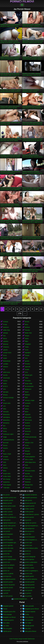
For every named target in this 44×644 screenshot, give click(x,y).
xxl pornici (28, 593)
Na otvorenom (29, 386)
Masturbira (6, 420)
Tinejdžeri (28, 344)
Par (4, 400)
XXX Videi (28, 623)
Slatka (27, 339)
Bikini (5, 471)
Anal (26, 358)
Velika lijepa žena (30, 462)
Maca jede (28, 417)
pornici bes (6, 537)
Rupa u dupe (7, 454)
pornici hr (28, 554)
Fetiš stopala (7, 485)
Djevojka (6, 392)
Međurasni (28, 389)
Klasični (5, 448)
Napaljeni (28, 353)
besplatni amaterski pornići (32, 495)
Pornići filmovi (22, 2)
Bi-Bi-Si (5, 386)
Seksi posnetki (29, 606)
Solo (4, 389)
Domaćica (6, 423)
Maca (26, 324)
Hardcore (6, 327)
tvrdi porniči (7, 590)
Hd (4, 369)
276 (20, 314)
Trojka (27, 347)
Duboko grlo (29, 375)
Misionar (6, 344)
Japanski (28, 367)
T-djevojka (6, 488)
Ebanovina (6, 414)
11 (41, 309)
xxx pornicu (28, 596)
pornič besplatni (8, 534)
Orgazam (28, 414)
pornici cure (28, 545)
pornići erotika (7, 551)
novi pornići (7, 531)
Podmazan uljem (8, 434)
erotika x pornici (8, 514)
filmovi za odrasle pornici (10, 517)
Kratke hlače (7, 476)
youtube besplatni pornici (21, 599)
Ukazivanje (6, 378)
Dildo (5, 409)
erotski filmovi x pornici (32, 514)
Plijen (26, 341)
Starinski (27, 429)
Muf (4, 426)
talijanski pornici (30, 588)
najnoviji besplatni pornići (32, 526)
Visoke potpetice (30, 457)
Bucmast (6, 443)
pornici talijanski (8, 568)
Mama (5, 339)
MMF (26, 398)
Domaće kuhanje (8, 398)
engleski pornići (30, 506)
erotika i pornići (8, 512)
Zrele (26, 465)
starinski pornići (30, 585)
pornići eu (28, 551)
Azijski (5, 358)
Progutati (28, 454)
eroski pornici (7, 509)
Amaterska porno (8, 620)
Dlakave (5, 367)
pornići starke (29, 565)
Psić (4, 336)
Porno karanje (7, 614)
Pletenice (28, 482)
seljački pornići (29, 576)
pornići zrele (29, 574)
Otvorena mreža (30, 471)
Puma (5, 431)
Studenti (27, 423)
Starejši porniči (29, 626)
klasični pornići (29, 517)
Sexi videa (6, 623)
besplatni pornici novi (10, 498)
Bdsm (27, 412)
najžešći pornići (8, 529)
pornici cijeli (28, 543)
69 (4, 451)
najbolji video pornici (9, 526)
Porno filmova (29, 617)
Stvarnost (28, 431)
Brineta (27, 322)
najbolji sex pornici (31, 523)
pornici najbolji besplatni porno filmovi (10, 559)
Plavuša (27, 330)
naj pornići (28, 520)
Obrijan (27, 336)
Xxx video (6, 626)
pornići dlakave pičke (31, 548)
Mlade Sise (28, 333)
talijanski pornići (8, 588)
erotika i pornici (30, 509)
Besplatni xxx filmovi (9, 617)
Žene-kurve (28, 420)
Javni (5, 465)
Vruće (27, 350)
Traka (27, 378)
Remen (5, 445)
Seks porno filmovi (31, 631)
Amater (27, 369)
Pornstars (28, 381)
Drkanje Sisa (29, 485)
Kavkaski (28, 403)
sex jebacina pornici (9, 579)
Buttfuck (27, 327)
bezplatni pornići (8, 500)
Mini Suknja (7, 479)
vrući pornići (29, 590)
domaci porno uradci (9, 506)
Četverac (28, 448)
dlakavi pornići (7, 503)
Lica (4, 406)
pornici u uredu (29, 568)
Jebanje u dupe (30, 400)
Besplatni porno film (9, 612)
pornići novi (7, 562)
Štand (27, 392)
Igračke (27, 361)
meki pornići (7, 520)
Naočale (27, 474)
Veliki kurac (7, 372)
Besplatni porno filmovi (32, 609)
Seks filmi (28, 629)
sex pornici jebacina (31, 579)
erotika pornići (29, 512)
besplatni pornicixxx (31, 498)
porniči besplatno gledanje (10, 543)
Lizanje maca (7, 353)
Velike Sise (6, 330)
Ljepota (5, 350)
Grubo (27, 445)
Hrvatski (5, 457)
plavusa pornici (29, 531)
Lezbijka (6, 364)
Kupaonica (6, 482)
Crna (26, 372)
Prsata (5, 324)
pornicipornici (7, 576)
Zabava (5, 468)
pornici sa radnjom (9, 565)
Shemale (28, 488)
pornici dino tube (8, 548)
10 (37, 309)
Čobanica (6, 347)
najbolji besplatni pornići (10, 523)
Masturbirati (7, 361)
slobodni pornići (30, 582)
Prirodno (27, 364)
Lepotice (6, 341)
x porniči (6, 593)
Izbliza (27, 409)
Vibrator (27, 434)
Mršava (5, 395)
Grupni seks (7, 403)
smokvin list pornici (9, 585)
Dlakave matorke (30, 612)
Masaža (27, 451)
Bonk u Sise (29, 476)
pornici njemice (29, 559)
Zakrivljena (6, 417)
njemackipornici (30, 529)
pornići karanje (8, 557)
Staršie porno (7, 631)
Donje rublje (29, 384)
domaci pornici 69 (30, 503)
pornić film (28, 534)
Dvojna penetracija (31, 437)
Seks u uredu (29, 459)
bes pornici (6, 495)
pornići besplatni (30, 537)
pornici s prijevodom (31, 562)
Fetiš (4, 462)
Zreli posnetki (29, 620)
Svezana (28, 426)
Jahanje (5, 333)
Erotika (27, 406)
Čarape (27, 355)
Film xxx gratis (7, 629)
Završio (5, 375)
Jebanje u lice (29, 443)
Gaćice (5, 381)
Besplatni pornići (8, 606)
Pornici (5, 609)
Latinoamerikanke (9, 440)
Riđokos (27, 395)
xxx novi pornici (8, 596)
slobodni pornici (8, 582)
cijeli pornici (28, 500)
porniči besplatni (8, 540)
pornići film (6, 554)
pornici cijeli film (8, 545)
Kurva (5, 355)
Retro (26, 440)
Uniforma (6, 459)
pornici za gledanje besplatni (32, 571)
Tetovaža (6, 412)
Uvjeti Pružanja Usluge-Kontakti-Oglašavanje (22, 639)
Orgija (5, 437)
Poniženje (28, 479)
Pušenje (5, 322)
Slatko (5, 384)
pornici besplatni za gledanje (32, 540)
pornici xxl (6, 571)
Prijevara (28, 468)
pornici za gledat (8, 574)
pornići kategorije (30, 557)
